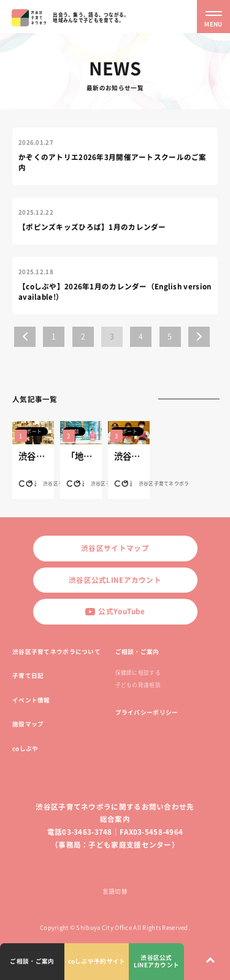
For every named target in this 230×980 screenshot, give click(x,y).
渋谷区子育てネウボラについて (56, 651)
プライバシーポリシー (147, 712)
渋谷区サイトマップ (115, 548)
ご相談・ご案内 (137, 651)
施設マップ (28, 724)
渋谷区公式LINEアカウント (115, 580)
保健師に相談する (138, 673)
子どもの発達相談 (138, 685)
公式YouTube (115, 611)
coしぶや (25, 748)
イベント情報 (31, 700)
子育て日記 (28, 675)
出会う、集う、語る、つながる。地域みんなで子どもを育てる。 (91, 17)
